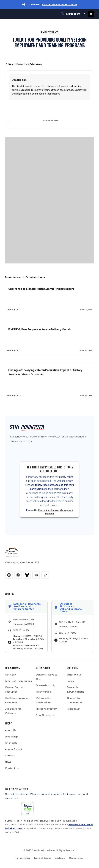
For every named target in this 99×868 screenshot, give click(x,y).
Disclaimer (60, 858)
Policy (70, 681)
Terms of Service (42, 858)
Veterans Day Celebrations (44, 700)
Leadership (11, 737)
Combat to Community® (75, 700)
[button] (73, 14)
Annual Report (14, 749)
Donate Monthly (46, 685)
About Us (11, 730)
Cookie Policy (76, 858)
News (8, 762)
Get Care (10, 675)
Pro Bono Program (47, 709)
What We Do (74, 675)
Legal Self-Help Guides (18, 681)
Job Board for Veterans (13, 711)
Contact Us (12, 768)
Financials (11, 743)
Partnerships (43, 692)
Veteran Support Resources (15, 689)
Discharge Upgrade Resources (16, 700)
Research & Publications (76, 689)
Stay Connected (46, 715)
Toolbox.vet (74, 709)
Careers (10, 756)
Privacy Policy (23, 858)
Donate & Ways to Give (47, 677)
